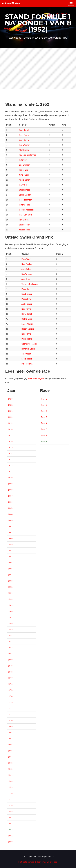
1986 (10, 623)
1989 (10, 605)
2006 (10, 502)
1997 (10, 557)
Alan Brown (24, 150)
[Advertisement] (38, 68)
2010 (10, 478)
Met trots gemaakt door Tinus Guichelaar (38, 862)
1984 (10, 636)
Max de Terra (25, 230)
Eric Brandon (25, 165)
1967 (10, 739)
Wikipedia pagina (36, 378)
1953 (10, 824)
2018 (10, 429)
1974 (10, 696)
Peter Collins (24, 205)
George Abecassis (27, 210)
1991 (10, 593)
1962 (10, 769)
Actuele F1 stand (12, 3)
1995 (10, 569)
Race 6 (44, 411)
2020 (10, 417)
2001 (10, 532)
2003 (10, 520)
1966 (10, 745)
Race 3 (44, 429)
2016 (10, 441)
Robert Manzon (26, 200)
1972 (10, 708)
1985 (10, 629)
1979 (10, 666)
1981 (10, 654)
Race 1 (44, 441)
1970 (10, 720)
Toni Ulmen (24, 220)
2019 (10, 423)
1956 (10, 805)
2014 (10, 453)
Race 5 (44, 417)
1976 (10, 684)
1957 (10, 799)
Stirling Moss (24, 190)
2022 (10, 405)
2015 (10, 447)
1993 (10, 581)
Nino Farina (24, 175)
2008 (10, 490)
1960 (10, 781)
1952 (10, 830)
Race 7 (44, 405)
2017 (10, 435)
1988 (10, 611)
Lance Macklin (25, 195)
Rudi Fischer (24, 135)
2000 (10, 538)
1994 (10, 575)
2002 (10, 526)
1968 (10, 733)
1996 (10, 563)
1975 (10, 690)
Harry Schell (24, 185)
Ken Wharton (25, 145)
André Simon (25, 180)
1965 (10, 751)
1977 (10, 678)
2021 (10, 411)
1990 (10, 599)
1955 (10, 811)
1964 (10, 757)
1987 (10, 617)
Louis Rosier (24, 225)
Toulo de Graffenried (28, 155)
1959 (10, 787)
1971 (10, 714)
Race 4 (44, 423)
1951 (10, 836)
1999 (10, 545)
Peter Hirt (23, 160)
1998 (10, 551)
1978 (10, 672)
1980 (10, 660)
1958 (10, 793)
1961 (10, 775)
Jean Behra (24, 140)
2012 (10, 466)
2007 (10, 496)
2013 (10, 460)
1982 (10, 648)
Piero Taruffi (24, 130)
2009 (10, 484)
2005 (10, 508)
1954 (10, 818)
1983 (10, 642)
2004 (10, 514)
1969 (10, 727)
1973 (10, 702)
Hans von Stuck (26, 215)
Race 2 (44, 435)
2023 (10, 399)
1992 (10, 587)
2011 (10, 472)
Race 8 (44, 399)
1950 (10, 842)
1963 (10, 763)
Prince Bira (24, 170)
